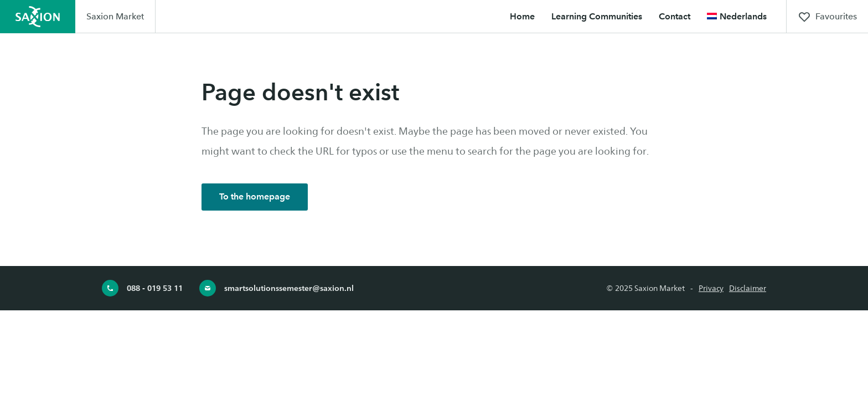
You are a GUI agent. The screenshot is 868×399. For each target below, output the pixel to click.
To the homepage (255, 196)
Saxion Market (115, 16)
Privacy (711, 288)
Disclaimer (748, 288)
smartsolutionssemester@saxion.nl (277, 288)
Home (522, 16)
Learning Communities (597, 16)
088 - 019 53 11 (142, 288)
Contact (675, 16)
